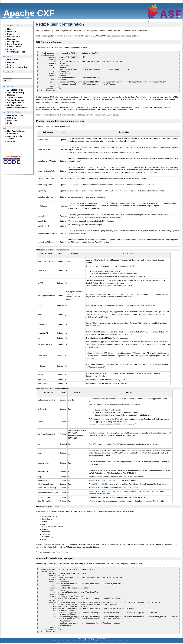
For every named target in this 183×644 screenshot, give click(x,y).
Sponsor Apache (15, 136)
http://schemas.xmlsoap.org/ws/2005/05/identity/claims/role (112, 423)
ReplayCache (77, 184)
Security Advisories (16, 52)
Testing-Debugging (16, 100)
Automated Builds (15, 98)
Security (11, 141)
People (10, 34)
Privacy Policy (81, 637)
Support (11, 62)
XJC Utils (11, 118)
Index (5, 17)
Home (10, 29)
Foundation (12, 134)
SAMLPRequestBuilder (99, 482)
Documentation (174, 16)
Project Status (14, 37)
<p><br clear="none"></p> (18, 79)
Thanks (11, 139)
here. (137, 36)
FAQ (9, 65)
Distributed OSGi (15, 116)
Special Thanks (14, 47)
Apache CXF (11, 26)
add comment (102, 637)
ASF (6, 128)
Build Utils (12, 121)
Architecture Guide (16, 90)
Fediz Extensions (62, 550)
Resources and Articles (18, 67)
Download (162, 16)
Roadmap (12, 39)
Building (11, 95)
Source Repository (16, 92)
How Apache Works (16, 131)
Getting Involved (15, 105)
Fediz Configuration (24, 17)
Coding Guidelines (16, 103)
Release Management (17, 108)
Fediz (11, 17)
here (68, 126)
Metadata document (122, 191)
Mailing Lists (13, 42)
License (11, 49)
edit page (92, 637)
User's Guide (13, 60)
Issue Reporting (15, 44)
